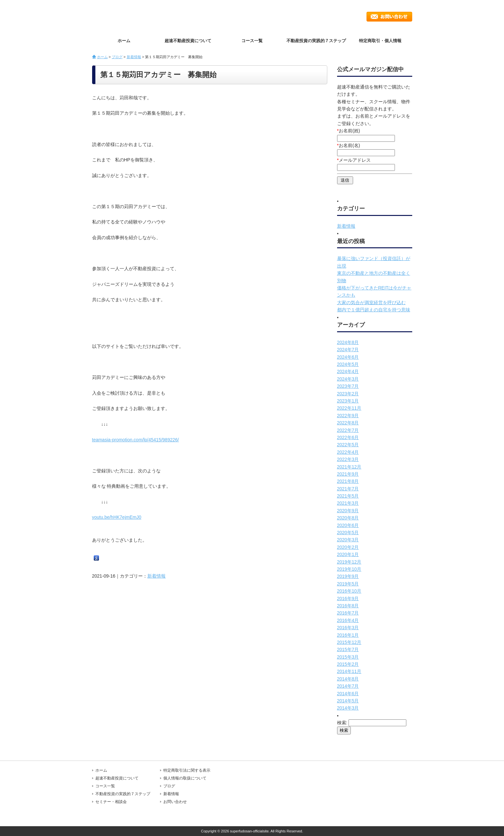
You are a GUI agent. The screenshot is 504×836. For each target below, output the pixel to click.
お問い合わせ (389, 17)
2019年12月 (349, 562)
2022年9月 (348, 416)
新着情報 (134, 57)
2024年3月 (348, 379)
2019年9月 (348, 576)
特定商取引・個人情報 (380, 41)
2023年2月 (348, 394)
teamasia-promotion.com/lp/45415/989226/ (136, 440)
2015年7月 (348, 649)
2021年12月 (349, 467)
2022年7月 (348, 430)
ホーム (124, 41)
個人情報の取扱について (185, 778)
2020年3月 (348, 540)
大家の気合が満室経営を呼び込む (371, 303)
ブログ (117, 57)
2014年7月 (348, 686)
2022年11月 (349, 408)
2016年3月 (348, 628)
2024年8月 (348, 342)
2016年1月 (348, 635)
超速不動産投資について (188, 41)
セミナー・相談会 (111, 802)
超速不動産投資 (130, 16)
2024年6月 (348, 357)
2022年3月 (348, 459)
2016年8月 (348, 606)
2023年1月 (348, 401)
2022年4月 (348, 452)
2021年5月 (348, 496)
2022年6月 (348, 437)
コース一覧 (252, 41)
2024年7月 (348, 350)
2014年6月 (348, 694)
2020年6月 (348, 525)
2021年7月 (348, 489)
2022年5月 (348, 445)
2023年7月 (348, 386)
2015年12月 (349, 642)
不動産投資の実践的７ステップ (316, 41)
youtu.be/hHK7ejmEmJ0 (117, 517)
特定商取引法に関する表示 (187, 770)
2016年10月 (349, 591)
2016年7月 (348, 613)
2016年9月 (348, 598)
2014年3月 (348, 708)
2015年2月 (348, 664)
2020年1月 (348, 554)
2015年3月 (348, 657)
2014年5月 (348, 701)
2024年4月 (348, 371)
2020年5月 (348, 533)
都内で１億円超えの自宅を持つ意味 (374, 310)
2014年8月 (348, 679)
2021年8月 (348, 481)
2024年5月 (348, 364)
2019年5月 (348, 584)
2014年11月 (349, 671)
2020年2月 (348, 547)
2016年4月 (348, 620)
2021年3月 (348, 503)
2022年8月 (348, 423)
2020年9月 (348, 511)
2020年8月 (348, 518)
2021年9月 (348, 474)
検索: (342, 723)
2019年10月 (349, 569)
